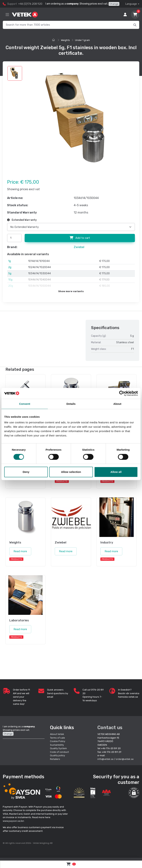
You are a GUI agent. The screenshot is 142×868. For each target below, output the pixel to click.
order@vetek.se (125, 759)
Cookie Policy (58, 741)
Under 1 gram (82, 40)
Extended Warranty (22, 220)
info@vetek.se (105, 759)
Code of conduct (59, 752)
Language (131, 4)
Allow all (116, 472)
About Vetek (57, 734)
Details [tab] (71, 404)
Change (114, 4)
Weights (65, 40)
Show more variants (71, 291)
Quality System (58, 748)
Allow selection (71, 472)
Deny (26, 472)
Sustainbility (57, 745)
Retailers (55, 759)
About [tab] (117, 404)
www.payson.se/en (13, 821)
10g (10, 280)
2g (10, 267)
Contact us (110, 727)
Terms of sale (57, 738)
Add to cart (80, 238)
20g (11, 286)
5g (10, 273)
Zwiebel (79, 247)
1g (9, 261)
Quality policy (57, 755)
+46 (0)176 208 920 (30, 4)
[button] (134, 793)
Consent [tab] (25, 404)
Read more (20, 551)
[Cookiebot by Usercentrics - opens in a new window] (122, 393)
